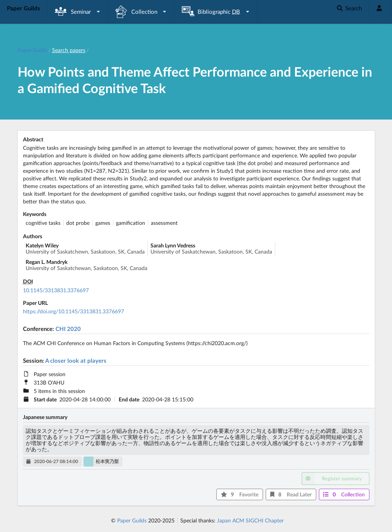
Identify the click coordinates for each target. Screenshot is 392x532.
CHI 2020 (68, 329)
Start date (45, 399)
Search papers (69, 50)
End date (129, 399)
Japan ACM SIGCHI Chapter (250, 520)
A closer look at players (76, 360)
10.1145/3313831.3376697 (56, 290)
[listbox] (78, 12)
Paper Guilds (132, 520)
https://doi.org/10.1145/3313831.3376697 (73, 311)
